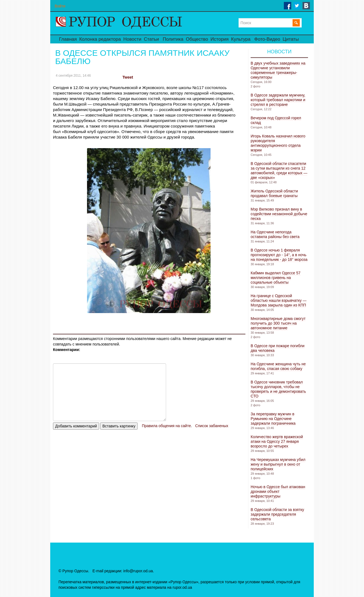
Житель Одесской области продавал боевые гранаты (274, 193)
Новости (132, 39)
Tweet (128, 77)
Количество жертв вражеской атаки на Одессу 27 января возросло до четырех (277, 441)
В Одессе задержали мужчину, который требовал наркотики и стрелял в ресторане (278, 100)
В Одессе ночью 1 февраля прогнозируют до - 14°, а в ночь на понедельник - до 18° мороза (279, 255)
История (220, 39)
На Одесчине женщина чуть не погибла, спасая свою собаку (278, 366)
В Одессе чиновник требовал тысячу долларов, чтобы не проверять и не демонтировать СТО (278, 389)
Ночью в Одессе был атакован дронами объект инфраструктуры (278, 491)
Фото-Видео (267, 39)
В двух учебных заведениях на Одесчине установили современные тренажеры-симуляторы (278, 70)
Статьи (151, 39)
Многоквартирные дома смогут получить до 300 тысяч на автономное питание (278, 323)
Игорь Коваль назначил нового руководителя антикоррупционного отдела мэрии (278, 143)
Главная (68, 39)
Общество (197, 39)
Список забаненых (212, 426)
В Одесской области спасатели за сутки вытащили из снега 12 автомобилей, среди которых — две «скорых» (279, 171)
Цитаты (291, 39)
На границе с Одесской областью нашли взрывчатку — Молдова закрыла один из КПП (279, 300)
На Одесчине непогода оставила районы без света (275, 234)
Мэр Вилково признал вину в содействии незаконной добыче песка (279, 214)
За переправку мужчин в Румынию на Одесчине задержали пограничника (273, 419)
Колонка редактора (100, 39)
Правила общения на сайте (166, 426)
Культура (241, 39)
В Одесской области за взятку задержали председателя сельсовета (277, 514)
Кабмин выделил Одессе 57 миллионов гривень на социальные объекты (276, 278)
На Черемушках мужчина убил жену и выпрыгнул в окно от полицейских (278, 464)
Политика (173, 39)
